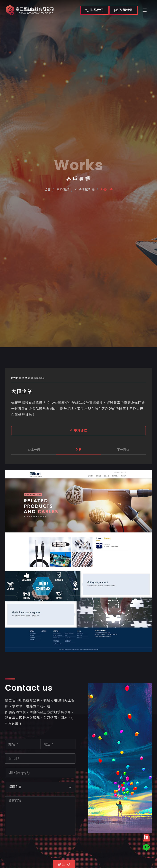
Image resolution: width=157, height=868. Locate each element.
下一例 (123, 450)
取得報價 (123, 10)
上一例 (34, 450)
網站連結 (78, 431)
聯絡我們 (94, 10)
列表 (78, 450)
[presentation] (36, 847)
